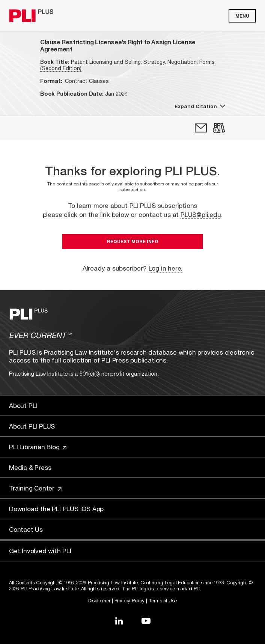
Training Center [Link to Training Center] (35, 488)
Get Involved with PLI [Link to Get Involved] (40, 551)
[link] (201, 128)
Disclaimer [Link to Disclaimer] (99, 600)
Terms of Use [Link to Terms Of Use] (163, 600)
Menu (242, 16)
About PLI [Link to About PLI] (23, 406)
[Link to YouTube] (146, 621)
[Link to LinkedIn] (119, 621)
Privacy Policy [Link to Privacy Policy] (129, 600)
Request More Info (133, 241)
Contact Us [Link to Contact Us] (26, 529)
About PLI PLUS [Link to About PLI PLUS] (32, 426)
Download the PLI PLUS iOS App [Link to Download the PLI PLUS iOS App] (56, 509)
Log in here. (166, 268)
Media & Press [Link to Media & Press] (30, 467)
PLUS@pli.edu (201, 214)
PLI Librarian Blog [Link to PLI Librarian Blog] (38, 447)
